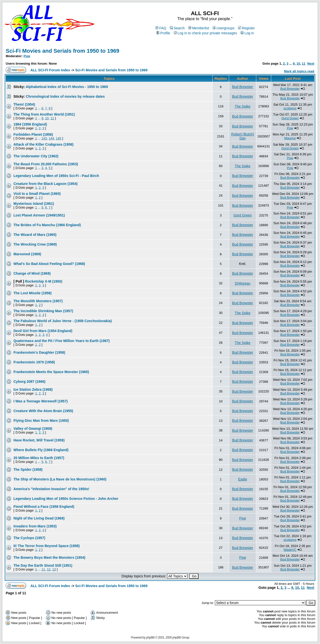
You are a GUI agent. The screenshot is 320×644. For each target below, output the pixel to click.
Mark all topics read (299, 71)
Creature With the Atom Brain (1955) (43, 411)
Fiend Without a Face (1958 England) (44, 507)
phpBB (150, 637)
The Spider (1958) (28, 470)
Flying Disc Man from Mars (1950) (41, 421)
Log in (247, 33)
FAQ (161, 28)
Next (311, 64)
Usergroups (224, 28)
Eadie (243, 479)
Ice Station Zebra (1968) (33, 389)
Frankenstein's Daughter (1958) (39, 352)
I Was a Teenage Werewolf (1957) (41, 401)
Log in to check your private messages (205, 33)
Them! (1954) (24, 104)
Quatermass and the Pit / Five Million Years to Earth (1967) (62, 341)
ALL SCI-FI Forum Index (50, 70)
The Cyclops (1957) (29, 538)
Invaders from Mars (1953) (35, 526)
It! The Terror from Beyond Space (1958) (47, 546)
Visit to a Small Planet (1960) (37, 194)
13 (54, 569)
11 (304, 64)
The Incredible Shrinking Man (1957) (43, 311)
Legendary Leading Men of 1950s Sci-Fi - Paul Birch (56, 176)
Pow (27, 56)
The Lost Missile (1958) (32, 293)
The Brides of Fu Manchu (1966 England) (47, 225)
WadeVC (290, 550)
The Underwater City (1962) (36, 156)
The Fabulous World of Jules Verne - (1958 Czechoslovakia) (63, 321)
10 (298, 64)
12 (49, 569)
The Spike (243, 106)
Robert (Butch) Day (243, 136)
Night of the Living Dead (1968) (39, 518)
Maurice (290, 138)
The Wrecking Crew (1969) (35, 244)
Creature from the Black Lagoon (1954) (46, 184)
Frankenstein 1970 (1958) (34, 362)
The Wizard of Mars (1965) (35, 235)
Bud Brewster (243, 87)
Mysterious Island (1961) (34, 204)
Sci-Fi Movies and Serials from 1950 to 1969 (63, 51)
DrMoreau (243, 283)
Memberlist (199, 28)
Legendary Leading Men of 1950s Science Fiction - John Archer (66, 499)
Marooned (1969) (27, 254)
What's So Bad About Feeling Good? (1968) (49, 264)
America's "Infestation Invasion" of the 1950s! (51, 489)
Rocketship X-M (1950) (44, 281)
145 (59, 138)
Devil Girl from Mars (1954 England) (43, 331)
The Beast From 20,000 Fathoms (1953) (46, 164)
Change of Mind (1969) (32, 273)
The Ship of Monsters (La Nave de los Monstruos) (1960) (60, 479)
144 (51, 138)
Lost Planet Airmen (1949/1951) (39, 215)
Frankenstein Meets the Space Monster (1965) (51, 372)
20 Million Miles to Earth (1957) (39, 458)
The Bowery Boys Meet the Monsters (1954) (49, 558)
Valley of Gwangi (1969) (33, 429)
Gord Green (290, 118)
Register (246, 28)
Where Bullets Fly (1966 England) (41, 450)
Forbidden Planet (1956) (33, 134)
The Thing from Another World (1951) (44, 114)
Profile (163, 33)
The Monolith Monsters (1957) (38, 301)
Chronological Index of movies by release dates (65, 96)
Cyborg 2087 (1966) (29, 382)
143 (44, 138)
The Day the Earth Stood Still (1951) (43, 565)
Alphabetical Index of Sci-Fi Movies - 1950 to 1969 (67, 87)
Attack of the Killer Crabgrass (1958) (43, 144)
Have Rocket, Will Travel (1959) (39, 440)
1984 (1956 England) (30, 124)
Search (177, 28)
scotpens (290, 108)
